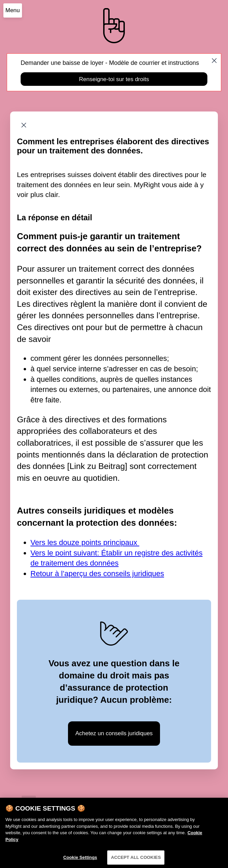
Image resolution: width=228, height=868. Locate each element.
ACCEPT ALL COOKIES (136, 859)
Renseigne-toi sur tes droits (114, 79)
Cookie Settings (80, 859)
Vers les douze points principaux (85, 542)
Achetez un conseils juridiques (114, 733)
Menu (13, 10)
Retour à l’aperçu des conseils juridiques (97, 574)
